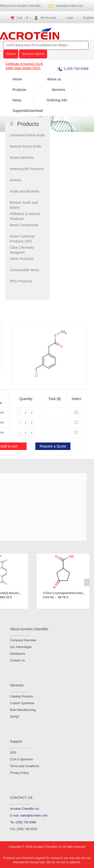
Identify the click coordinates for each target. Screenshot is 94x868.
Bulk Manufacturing (23, 710)
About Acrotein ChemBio (29, 629)
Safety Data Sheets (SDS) (23, 68)
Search (11, 54)
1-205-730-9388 (73, 69)
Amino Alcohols (22, 158)
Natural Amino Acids (25, 146)
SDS (13, 753)
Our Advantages (21, 647)
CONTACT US (21, 798)
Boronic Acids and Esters (24, 205)
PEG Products (21, 281)
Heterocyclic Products (27, 169)
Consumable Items (24, 270)
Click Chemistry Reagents (22, 250)
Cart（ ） (24, 18)
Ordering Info (57, 100)
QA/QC (15, 717)
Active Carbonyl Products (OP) (22, 239)
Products (19, 90)
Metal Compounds (24, 225)
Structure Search (33, 54)
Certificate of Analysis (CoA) (24, 64)
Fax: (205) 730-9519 (24, 829)
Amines (16, 180)
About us (54, 79)
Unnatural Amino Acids (27, 135)
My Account (48, 18)
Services (58, 90)
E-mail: (29, 816)
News (17, 100)
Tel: (23, 822)
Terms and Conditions (25, 766)
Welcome (20, 6)
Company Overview (23, 640)
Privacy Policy (19, 773)
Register (88, 18)
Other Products (22, 259)
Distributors (18, 654)
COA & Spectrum (21, 759)
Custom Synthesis (22, 703)
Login (70, 18)
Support (16, 741)
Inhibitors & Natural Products (25, 216)
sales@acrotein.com (70, 6)
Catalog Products (22, 696)
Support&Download (28, 111)
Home (17, 79)
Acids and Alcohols (25, 191)
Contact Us (17, 660)
